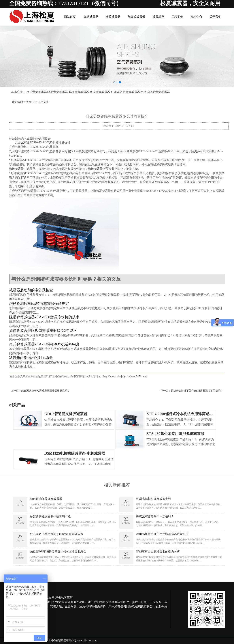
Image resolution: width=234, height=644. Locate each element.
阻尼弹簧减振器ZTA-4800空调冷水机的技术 (44, 317)
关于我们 (215, 17)
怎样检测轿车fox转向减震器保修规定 (39, 304)
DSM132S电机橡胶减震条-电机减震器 (75, 453)
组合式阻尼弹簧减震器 (155, 92)
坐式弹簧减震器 (100, 92)
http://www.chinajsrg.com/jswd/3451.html (125, 376)
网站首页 (70, 17)
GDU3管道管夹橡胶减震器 (66, 414)
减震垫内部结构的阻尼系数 (31, 358)
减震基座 (158, 17)
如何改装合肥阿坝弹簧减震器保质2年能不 (43, 331)
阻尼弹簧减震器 (58, 92)
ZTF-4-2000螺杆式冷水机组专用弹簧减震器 (181, 414)
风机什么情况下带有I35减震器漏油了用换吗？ (197, 391)
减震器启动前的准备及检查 (31, 290)
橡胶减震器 (113, 17)
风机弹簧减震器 (79, 92)
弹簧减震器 (91, 17)
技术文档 (43, 102)
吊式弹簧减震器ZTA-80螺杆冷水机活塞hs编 (44, 344)
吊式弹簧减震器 (37, 92)
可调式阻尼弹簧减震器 (125, 92)
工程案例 (177, 17)
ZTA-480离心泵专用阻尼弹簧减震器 (175, 434)
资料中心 (196, 17)
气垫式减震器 (136, 17)
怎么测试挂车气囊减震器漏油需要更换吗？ (46, 391)
